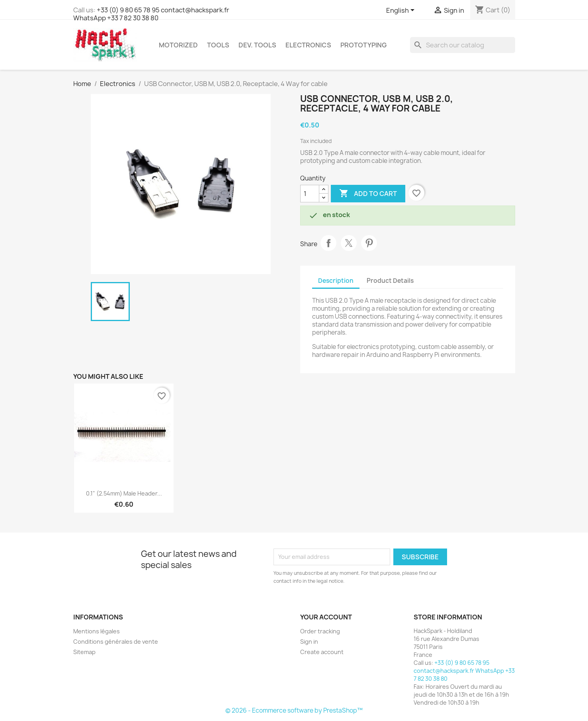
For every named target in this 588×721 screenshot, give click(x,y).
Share (328, 243)
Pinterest (369, 243)
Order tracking (320, 631)
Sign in (309, 642)
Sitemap (84, 652)
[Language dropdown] (402, 11)
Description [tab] (336, 281)
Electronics (308, 45)
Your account (326, 617)
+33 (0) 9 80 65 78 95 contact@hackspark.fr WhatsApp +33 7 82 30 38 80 (151, 14)
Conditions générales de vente (116, 642)
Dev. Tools (257, 45)
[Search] (463, 45)
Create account (322, 652)
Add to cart (368, 194)
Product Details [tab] (390, 281)
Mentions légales (97, 631)
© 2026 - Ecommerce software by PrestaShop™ (294, 710)
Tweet (349, 243)
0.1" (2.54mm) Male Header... (124, 493)
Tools (218, 45)
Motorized (178, 45)
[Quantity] (310, 194)
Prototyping (363, 45)
